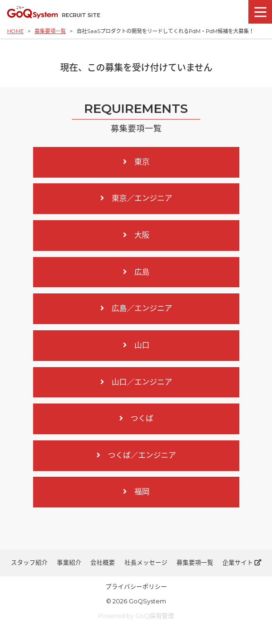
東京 (136, 162)
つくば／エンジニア (136, 455)
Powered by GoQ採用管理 (136, 616)
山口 (136, 345)
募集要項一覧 (50, 31)
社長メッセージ (146, 562)
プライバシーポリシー (136, 587)
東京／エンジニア (136, 198)
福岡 (136, 492)
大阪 (136, 235)
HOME (15, 31)
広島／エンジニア (136, 308)
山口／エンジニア (136, 382)
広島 (136, 272)
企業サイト (242, 562)
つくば (136, 418)
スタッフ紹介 (29, 562)
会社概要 (103, 562)
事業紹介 (69, 562)
